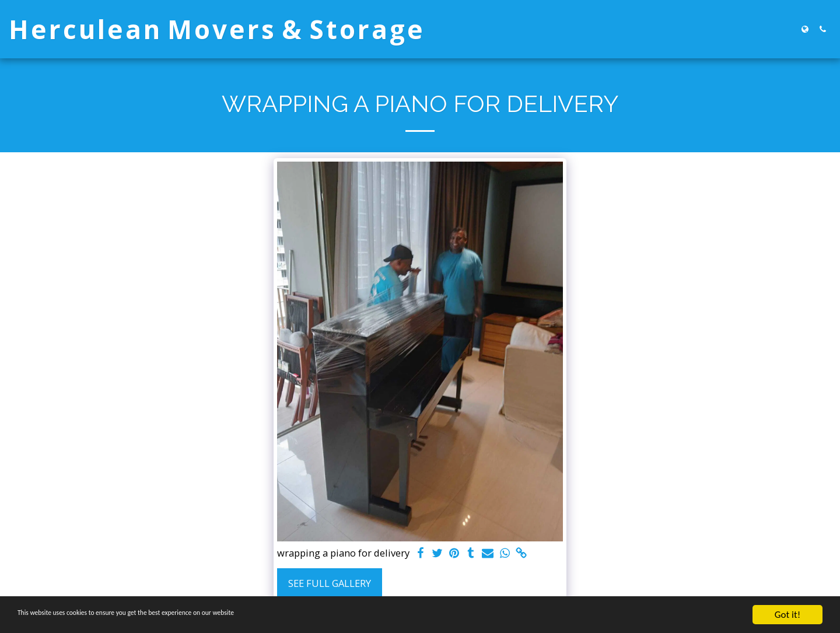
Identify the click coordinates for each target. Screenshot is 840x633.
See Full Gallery (330, 583)
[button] (822, 29)
